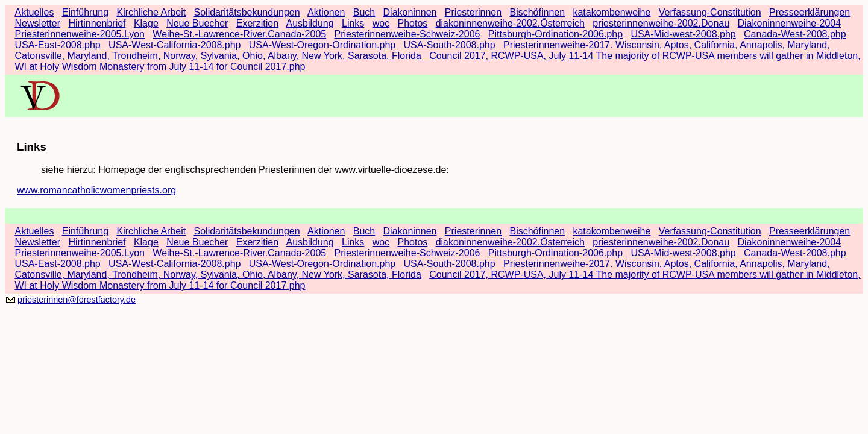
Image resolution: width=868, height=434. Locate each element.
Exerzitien (257, 23)
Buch (364, 12)
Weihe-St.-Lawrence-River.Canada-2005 (239, 34)
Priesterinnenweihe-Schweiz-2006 (407, 34)
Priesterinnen (473, 12)
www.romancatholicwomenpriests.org (96, 190)
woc (381, 23)
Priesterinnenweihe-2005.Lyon (80, 34)
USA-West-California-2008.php (175, 45)
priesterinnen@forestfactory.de (77, 300)
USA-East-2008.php (57, 45)
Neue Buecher (197, 23)
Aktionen (326, 12)
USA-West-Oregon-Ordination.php (322, 45)
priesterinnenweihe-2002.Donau (661, 23)
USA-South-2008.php (450, 45)
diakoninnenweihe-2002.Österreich (510, 23)
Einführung (85, 12)
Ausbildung (310, 23)
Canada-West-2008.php (795, 34)
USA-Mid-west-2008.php (683, 34)
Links (353, 23)
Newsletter (37, 23)
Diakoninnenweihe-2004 (789, 23)
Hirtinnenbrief (97, 23)
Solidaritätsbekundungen (247, 12)
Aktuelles (34, 12)
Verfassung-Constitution (710, 12)
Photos (413, 23)
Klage (146, 23)
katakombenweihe (612, 12)
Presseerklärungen (810, 12)
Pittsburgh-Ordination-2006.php (555, 34)
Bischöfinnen (537, 12)
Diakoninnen (410, 12)
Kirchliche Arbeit (151, 12)
